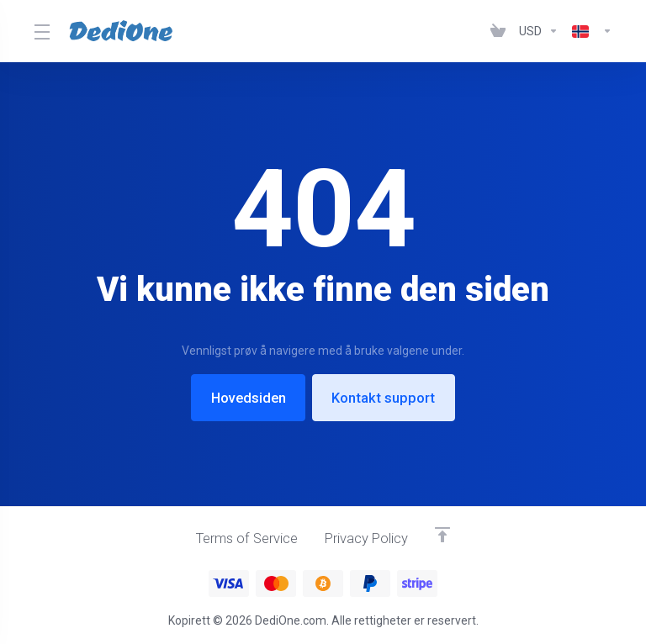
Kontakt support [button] (387, 398)
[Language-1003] (589, 31)
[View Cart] (498, 31)
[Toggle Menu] (41, 31)
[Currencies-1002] (539, 31)
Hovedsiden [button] (247, 398)
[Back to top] (446, 534)
